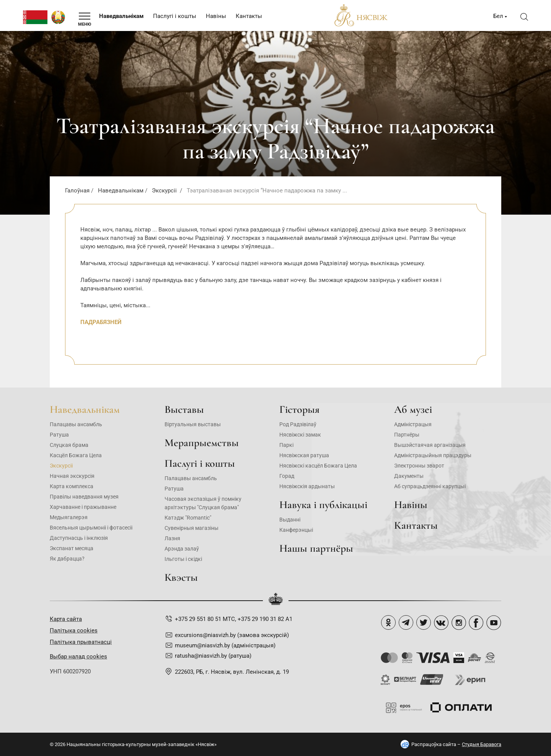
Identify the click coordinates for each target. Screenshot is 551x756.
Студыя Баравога (482, 744)
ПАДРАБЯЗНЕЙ (101, 322)
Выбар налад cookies (78, 657)
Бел (498, 16)
